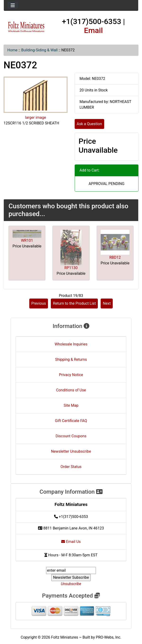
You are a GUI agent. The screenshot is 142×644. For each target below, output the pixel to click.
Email (94, 30)
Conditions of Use (71, 390)
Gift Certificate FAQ (71, 421)
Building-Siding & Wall (39, 50)
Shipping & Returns (71, 359)
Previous (39, 303)
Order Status (71, 467)
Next (107, 303)
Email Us (71, 542)
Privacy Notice (71, 375)
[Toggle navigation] (13, 5)
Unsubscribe (71, 584)
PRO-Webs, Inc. (109, 637)
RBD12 (115, 257)
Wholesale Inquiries (71, 344)
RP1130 (71, 268)
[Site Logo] (26, 27)
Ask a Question (89, 124)
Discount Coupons (71, 436)
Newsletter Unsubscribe (71, 451)
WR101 (27, 240)
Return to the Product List (74, 303)
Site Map (71, 405)
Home (12, 50)
